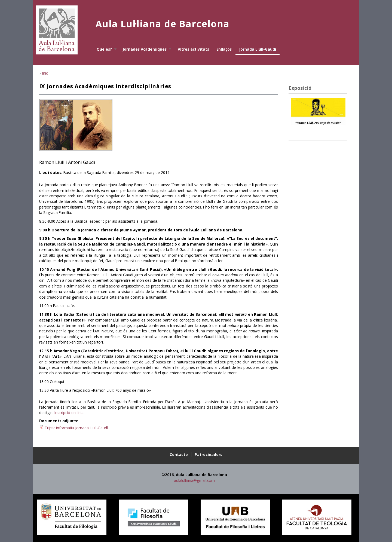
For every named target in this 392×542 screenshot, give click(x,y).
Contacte (179, 454)
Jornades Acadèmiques (145, 49)
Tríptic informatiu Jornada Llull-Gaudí (76, 428)
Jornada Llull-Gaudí (258, 49)
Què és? (105, 49)
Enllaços (224, 49)
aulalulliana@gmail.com (194, 480)
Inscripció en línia (69, 413)
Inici (45, 73)
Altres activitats (193, 49)
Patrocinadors (209, 454)
